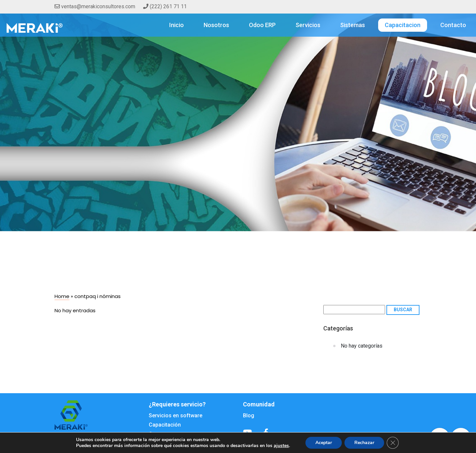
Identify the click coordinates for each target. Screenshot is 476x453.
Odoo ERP (262, 25)
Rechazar (364, 443)
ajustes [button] (281, 446)
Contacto (453, 25)
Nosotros (216, 25)
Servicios (308, 25)
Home (62, 296)
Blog (249, 415)
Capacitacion (403, 25)
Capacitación (165, 425)
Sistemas (353, 25)
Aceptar (324, 443)
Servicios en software (176, 415)
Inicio (177, 25)
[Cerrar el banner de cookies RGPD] (393, 443)
